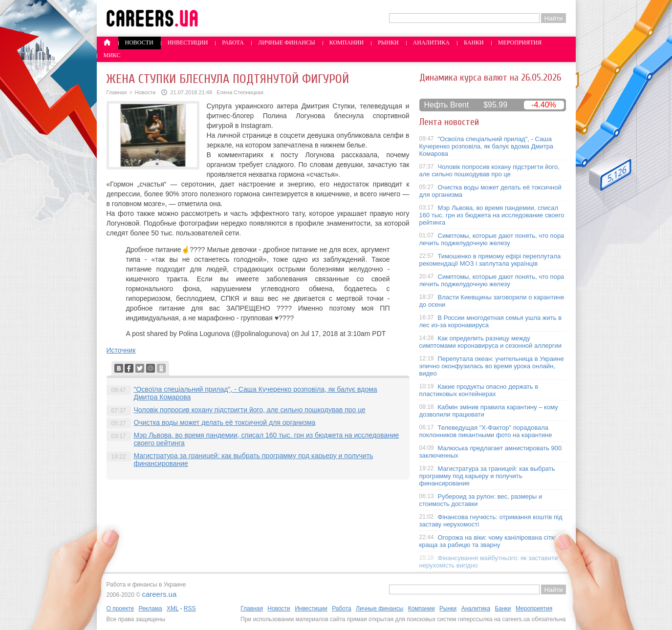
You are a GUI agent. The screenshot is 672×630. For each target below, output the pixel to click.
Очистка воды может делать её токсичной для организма (225, 422)
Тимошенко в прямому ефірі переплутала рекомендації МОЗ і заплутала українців (490, 260)
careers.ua (159, 594)
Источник (121, 350)
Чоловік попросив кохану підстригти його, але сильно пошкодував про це (250, 410)
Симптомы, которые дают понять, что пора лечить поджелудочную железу (492, 239)
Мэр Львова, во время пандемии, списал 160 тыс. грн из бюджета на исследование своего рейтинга (492, 215)
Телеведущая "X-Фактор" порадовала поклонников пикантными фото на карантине (486, 431)
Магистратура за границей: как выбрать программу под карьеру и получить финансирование (487, 476)
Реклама (150, 609)
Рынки (388, 42)
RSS (190, 609)
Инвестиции (188, 42)
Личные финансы (287, 42)
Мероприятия (520, 42)
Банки (474, 42)
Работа (233, 42)
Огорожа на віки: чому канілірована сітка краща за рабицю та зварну (489, 541)
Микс (112, 55)
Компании (347, 42)
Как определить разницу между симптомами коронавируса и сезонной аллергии (491, 342)
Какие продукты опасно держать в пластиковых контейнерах (479, 390)
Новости (139, 42)
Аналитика (431, 42)
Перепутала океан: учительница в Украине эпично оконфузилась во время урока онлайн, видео (492, 366)
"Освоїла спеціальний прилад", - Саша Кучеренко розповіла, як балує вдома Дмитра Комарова (487, 146)
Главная (117, 92)
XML (173, 609)
